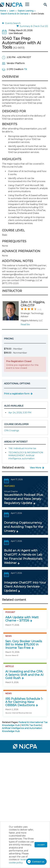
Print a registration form (17, 394)
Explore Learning (26, 11)
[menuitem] (12, 756)
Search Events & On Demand (14, 14)
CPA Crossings (12, 431)
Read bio (25, 324)
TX (25, 69)
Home (3, 11)
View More (35, 468)
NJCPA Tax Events (31, 725)
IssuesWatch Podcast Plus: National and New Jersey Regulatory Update (24, 499)
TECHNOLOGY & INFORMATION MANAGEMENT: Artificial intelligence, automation (26, 455)
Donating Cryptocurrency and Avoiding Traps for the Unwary (24, 527)
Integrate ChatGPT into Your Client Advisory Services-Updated (25, 587)
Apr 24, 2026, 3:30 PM (20, 413)
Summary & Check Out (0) (32, 26)
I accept (41, 845)
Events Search (11, 23)
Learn (12, 11)
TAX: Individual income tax (22, 448)
